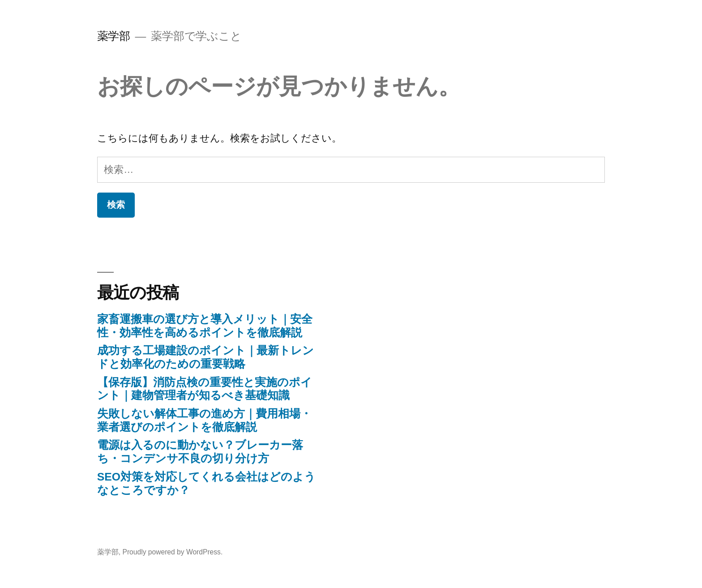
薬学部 (114, 36)
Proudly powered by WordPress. (172, 552)
